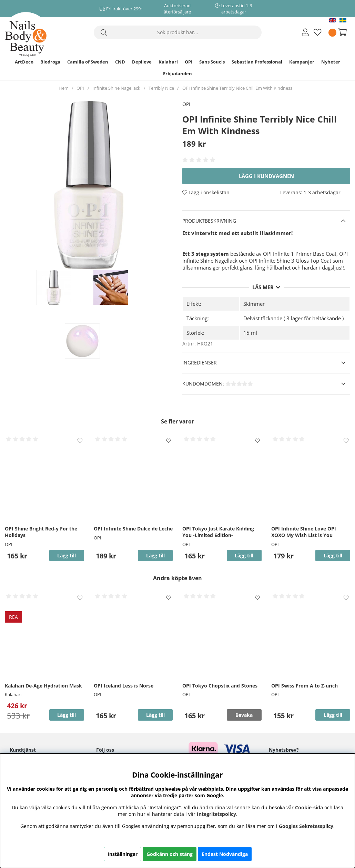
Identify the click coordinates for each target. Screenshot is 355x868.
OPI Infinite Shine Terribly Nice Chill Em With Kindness (237, 88)
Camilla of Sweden (88, 62)
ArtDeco (24, 62)
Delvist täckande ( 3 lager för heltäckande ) (293, 318)
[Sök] (178, 32)
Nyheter (331, 62)
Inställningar (123, 854)
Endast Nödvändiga (225, 854)
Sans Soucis (212, 62)
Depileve (142, 62)
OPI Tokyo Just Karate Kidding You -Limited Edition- (218, 532)
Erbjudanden (177, 74)
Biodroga (50, 62)
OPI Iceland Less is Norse (124, 686)
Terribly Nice (161, 88)
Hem (64, 88)
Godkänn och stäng (170, 854)
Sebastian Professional (257, 62)
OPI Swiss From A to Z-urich (305, 686)
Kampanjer (302, 62)
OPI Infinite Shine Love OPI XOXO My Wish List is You (304, 532)
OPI (189, 62)
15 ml (250, 333)
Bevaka (244, 715)
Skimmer (254, 304)
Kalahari (168, 62)
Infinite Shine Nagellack (116, 88)
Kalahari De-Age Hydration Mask (43, 686)
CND (120, 62)
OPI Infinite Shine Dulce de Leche (133, 529)
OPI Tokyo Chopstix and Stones (220, 686)
